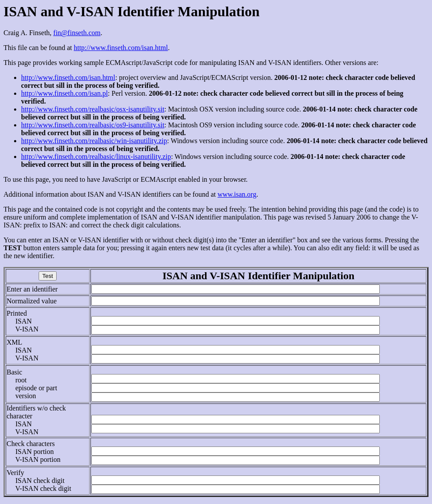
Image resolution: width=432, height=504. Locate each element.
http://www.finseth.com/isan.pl (65, 93)
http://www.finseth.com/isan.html (121, 48)
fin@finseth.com (77, 33)
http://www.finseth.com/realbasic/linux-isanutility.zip (96, 157)
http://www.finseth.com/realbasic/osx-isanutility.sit (93, 109)
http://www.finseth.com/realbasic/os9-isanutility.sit (93, 125)
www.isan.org (237, 194)
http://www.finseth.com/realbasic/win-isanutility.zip (94, 141)
